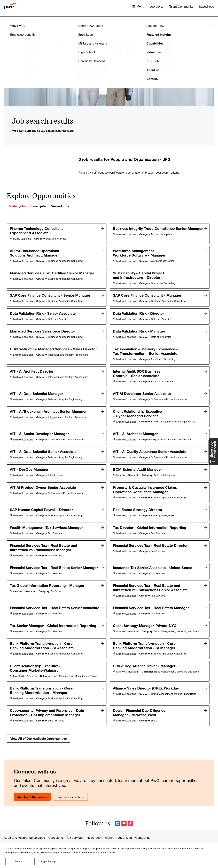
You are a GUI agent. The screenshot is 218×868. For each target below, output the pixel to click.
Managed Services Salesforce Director (43, 327)
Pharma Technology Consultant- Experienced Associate (38, 231)
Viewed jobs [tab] (60, 206)
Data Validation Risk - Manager (140, 327)
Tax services (75, 825)
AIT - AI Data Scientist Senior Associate (44, 442)
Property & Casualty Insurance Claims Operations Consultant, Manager (145, 478)
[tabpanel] (109, 477)
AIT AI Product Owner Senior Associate (43, 476)
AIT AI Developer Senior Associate (142, 387)
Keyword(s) (31, 18)
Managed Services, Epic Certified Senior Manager (53, 271)
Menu (140, 6)
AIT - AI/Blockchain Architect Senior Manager (49, 404)
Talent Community (181, 6)
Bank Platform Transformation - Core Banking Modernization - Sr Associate (42, 636)
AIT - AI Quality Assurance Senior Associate (150, 442)
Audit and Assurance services (24, 825)
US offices (125, 825)
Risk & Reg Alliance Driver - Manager (145, 656)
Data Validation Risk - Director (139, 310)
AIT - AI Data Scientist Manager (37, 387)
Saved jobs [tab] (38, 206)
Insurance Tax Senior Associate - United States (153, 553)
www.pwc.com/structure (110, 843)
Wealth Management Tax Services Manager (47, 514)
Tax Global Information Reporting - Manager (48, 574)
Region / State (124, 18)
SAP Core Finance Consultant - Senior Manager (51, 293)
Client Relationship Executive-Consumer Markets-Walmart (36, 658)
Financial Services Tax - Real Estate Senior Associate (34, 598)
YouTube (124, 810)
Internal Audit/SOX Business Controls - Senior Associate (137, 367)
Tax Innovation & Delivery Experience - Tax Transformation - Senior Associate (146, 346)
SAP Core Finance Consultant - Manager (148, 293)
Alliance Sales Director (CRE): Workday (146, 677)
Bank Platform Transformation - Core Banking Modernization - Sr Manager (145, 636)
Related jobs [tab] (17, 206)
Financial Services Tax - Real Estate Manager (151, 596)
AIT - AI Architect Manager (136, 425)
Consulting (56, 825)
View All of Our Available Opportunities (39, 726)
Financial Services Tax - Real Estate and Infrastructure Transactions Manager (44, 534)
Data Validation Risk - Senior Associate (43, 310)
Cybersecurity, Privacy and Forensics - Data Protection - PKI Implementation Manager (47, 701)
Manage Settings (47, 861)
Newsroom (94, 825)
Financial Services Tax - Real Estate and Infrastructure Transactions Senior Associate (151, 576)
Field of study (78, 18)
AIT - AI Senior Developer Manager (40, 425)
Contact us (143, 825)
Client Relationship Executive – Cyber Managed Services (138, 406)
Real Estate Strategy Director (138, 497)
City (163, 18)
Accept (18, 861)
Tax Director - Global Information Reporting (150, 514)
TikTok (130, 810)
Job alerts (157, 6)
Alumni (110, 825)
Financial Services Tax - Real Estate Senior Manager (34, 555)
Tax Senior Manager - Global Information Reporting (54, 617)
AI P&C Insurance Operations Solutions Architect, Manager (35, 252)
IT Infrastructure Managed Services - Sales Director (54, 344)
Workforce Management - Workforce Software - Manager (140, 252)
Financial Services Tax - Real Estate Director (151, 531)
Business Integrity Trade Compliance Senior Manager (138, 231)
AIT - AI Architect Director (32, 365)
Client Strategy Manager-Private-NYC (145, 617)
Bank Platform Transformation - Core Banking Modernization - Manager (42, 679)
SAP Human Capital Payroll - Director (42, 497)
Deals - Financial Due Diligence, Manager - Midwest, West (140, 701)
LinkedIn (118, 810)
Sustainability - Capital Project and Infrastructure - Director (139, 274)
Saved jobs (207, 6)
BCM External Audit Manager (138, 459)
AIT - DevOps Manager (30, 459)
